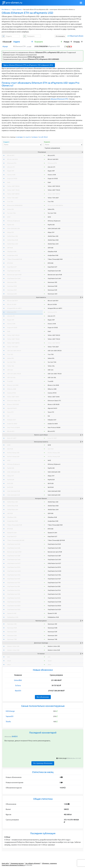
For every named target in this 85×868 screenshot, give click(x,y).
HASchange (10, 711)
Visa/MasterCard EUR (14, 544)
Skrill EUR (10, 487)
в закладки (19, 137)
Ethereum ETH (12, 163)
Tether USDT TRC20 (13, 190)
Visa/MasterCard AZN (14, 609)
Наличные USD (12, 282)
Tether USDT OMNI (13, 397)
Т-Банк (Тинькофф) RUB (15, 259)
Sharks (8, 722)
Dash (9, 182)
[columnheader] (7, 42)
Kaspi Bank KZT (12, 267)
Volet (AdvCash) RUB (14, 491)
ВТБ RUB (10, 263)
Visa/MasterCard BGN (14, 606)
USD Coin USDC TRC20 (14, 374)
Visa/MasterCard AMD (14, 571)
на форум (35, 137)
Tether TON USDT (13, 198)
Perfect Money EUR (13, 456)
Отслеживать (60, 36)
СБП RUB (10, 248)
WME (9, 445)
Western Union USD (13, 646)
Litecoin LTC (11, 167)
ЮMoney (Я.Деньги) (14, 221)
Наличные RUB (12, 286)
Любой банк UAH (13, 244)
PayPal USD (11, 225)
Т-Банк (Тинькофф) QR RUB (16, 540)
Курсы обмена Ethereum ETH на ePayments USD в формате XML (28, 65)
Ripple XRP (11, 171)
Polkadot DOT (11, 420)
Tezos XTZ (10, 412)
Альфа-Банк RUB (12, 255)
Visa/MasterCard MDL (14, 575)
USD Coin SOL (11, 377)
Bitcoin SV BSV (12, 304)
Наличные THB (12, 639)
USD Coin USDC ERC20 (14, 351)
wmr (9, 657)
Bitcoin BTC (11, 155)
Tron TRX (10, 202)
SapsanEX (10, 716)
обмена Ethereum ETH (59, 99)
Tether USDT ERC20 (13, 186)
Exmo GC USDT (12, 438)
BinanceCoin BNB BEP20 (15, 205)
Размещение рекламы (17, 863)
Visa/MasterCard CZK (14, 594)
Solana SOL (11, 209)
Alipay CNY (11, 232)
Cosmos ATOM (12, 393)
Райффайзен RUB (13, 617)
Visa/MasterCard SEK (14, 586)
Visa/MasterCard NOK (14, 602)
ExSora (18, 685)
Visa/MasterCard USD (14, 271)
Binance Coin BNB (13, 385)
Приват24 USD (12, 613)
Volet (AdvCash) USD (14, 228)
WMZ (9, 217)
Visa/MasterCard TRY (14, 583)
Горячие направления (52, 148)
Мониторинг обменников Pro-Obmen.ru (13, 865)
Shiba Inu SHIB (12, 389)
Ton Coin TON (11, 213)
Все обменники (43, 697)
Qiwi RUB (10, 449)
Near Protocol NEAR (14, 427)
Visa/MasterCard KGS (14, 598)
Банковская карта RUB (14, 275)
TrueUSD (10, 381)
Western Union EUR (13, 650)
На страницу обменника (43, 763)
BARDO (15, 736)
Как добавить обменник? (33, 863)
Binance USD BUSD (13, 404)
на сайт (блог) (43, 137)
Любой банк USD (12, 236)
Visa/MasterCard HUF (14, 579)
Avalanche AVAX (12, 424)
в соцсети (27, 137)
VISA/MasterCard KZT (14, 563)
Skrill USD (10, 483)
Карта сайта (5, 863)
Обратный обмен (76, 36)
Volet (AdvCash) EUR (14, 495)
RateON (18, 691)
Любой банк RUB (13, 240)
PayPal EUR (11, 480)
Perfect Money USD (13, 453)
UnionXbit (18, 680)
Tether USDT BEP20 (13, 194)
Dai (8, 416)
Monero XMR (11, 175)
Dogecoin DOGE (12, 178)
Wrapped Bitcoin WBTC (14, 308)
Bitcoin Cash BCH (12, 159)
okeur (9, 665)
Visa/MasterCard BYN (14, 567)
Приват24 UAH (12, 533)
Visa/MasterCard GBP (14, 556)
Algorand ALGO (12, 408)
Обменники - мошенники (49, 863)
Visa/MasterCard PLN (14, 590)
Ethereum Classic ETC (14, 401)
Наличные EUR (12, 290)
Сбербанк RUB (12, 252)
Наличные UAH (12, 294)
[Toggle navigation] (81, 3)
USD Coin (10, 370)
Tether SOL (11, 366)
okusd (9, 661)
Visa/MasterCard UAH (14, 278)
